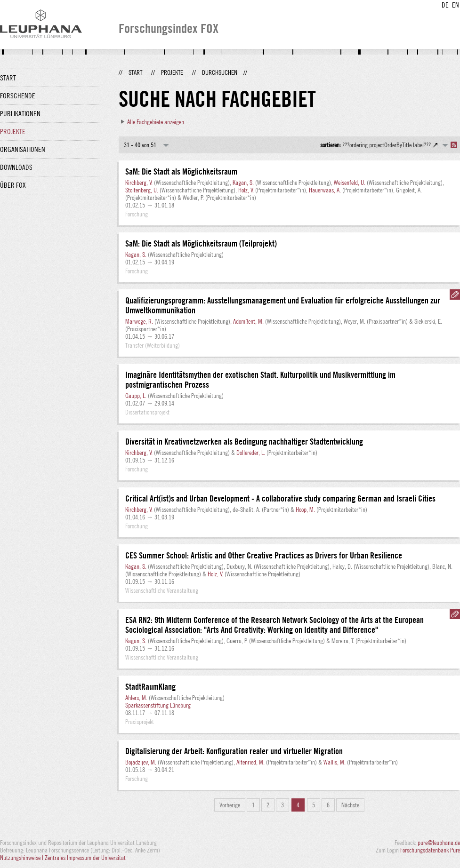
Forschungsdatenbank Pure (430, 850)
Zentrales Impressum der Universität (85, 858)
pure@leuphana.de (439, 843)
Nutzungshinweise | (22, 858)
